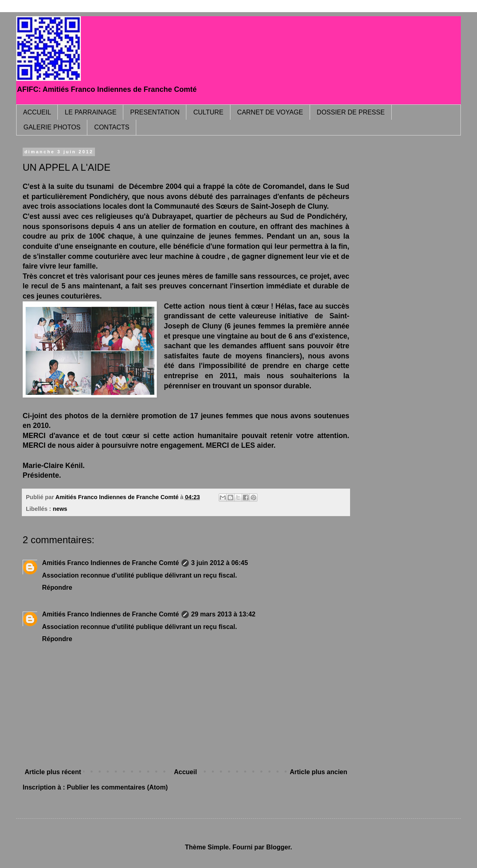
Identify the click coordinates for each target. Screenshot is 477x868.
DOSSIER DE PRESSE (351, 112)
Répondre (57, 587)
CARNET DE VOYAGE (270, 112)
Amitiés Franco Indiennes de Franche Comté (111, 563)
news (60, 509)
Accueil (185, 772)
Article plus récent (53, 772)
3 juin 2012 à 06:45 (220, 563)
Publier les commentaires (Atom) (117, 787)
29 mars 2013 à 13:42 (223, 614)
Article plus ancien (319, 772)
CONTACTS (112, 127)
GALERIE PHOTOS (52, 127)
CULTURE (208, 112)
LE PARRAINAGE (91, 112)
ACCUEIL (37, 112)
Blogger (278, 847)
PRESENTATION (155, 112)
